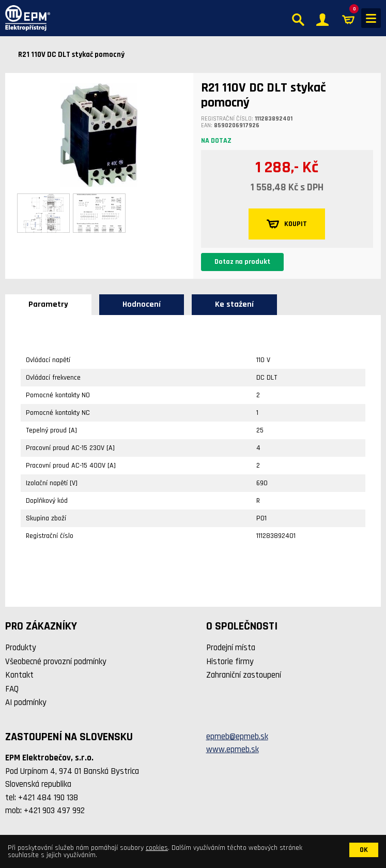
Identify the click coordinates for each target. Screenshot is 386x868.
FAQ (12, 689)
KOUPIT (287, 224)
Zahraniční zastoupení (244, 675)
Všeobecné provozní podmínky (56, 662)
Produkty (21, 648)
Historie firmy (230, 662)
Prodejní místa (231, 648)
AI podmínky (26, 702)
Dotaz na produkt (242, 262)
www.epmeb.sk (233, 750)
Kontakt (19, 675)
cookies (157, 848)
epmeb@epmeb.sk (237, 737)
